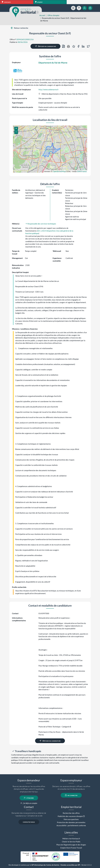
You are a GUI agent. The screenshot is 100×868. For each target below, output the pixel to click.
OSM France (82, 171)
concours (6, 2)
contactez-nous (29, 822)
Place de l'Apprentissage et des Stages (71, 845)
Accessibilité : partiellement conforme (71, 825)
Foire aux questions (71, 819)
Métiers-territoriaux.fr (71, 839)
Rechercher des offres (71, 813)
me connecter (71, 795)
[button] (16, 129)
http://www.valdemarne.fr (49, 90)
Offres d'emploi (53, 15)
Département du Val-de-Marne (53, 63)
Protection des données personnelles (71, 822)
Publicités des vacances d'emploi (70, 816)
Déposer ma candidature (46, 46)
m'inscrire (29, 798)
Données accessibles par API (70, 865)
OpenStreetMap (59, 171)
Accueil (42, 15)
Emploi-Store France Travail (71, 848)
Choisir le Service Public (71, 842)
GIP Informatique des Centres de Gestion (45, 865)
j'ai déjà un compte (29, 803)
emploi (39, 2)
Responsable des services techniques (41, 224)
